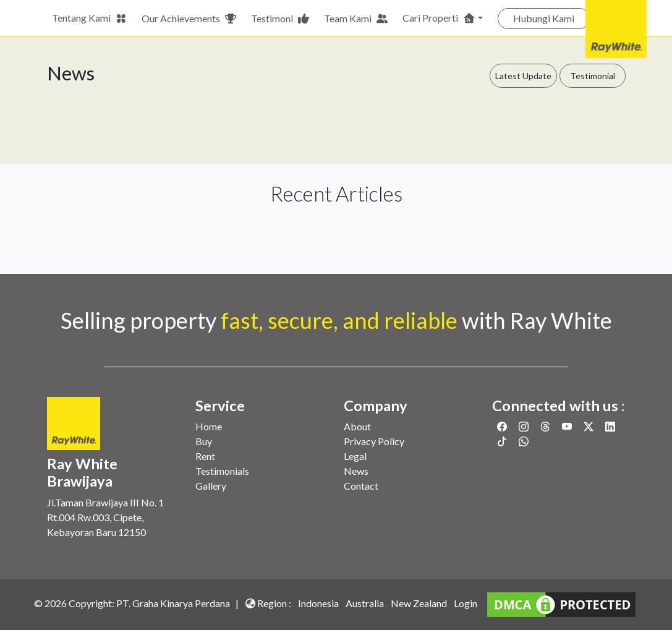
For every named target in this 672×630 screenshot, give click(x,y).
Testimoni (280, 19)
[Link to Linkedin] (610, 426)
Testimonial (593, 76)
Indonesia (318, 603)
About (357, 426)
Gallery (211, 486)
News (356, 471)
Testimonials (222, 471)
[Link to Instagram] (525, 426)
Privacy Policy (374, 441)
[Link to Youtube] (568, 426)
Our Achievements (189, 19)
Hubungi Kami (544, 18)
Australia (365, 603)
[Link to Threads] (546, 426)
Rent (205, 456)
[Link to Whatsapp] (524, 441)
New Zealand (419, 603)
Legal (355, 456)
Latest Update (523, 76)
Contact (361, 486)
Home (209, 426)
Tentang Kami (89, 18)
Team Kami (356, 19)
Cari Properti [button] (439, 18)
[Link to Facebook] (503, 426)
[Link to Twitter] (589, 426)
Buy (204, 441)
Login (466, 603)
